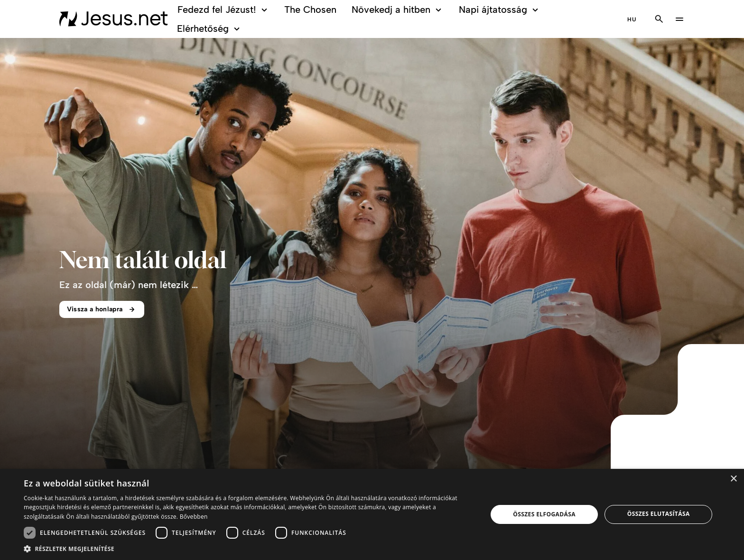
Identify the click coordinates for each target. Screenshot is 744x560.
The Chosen (310, 9)
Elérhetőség (210, 29)
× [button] (733, 479)
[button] (249, 548)
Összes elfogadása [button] (544, 514)
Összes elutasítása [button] (659, 514)
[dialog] (372, 514)
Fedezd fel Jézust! (224, 10)
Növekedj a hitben (398, 10)
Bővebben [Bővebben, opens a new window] (194, 517)
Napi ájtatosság (500, 10)
